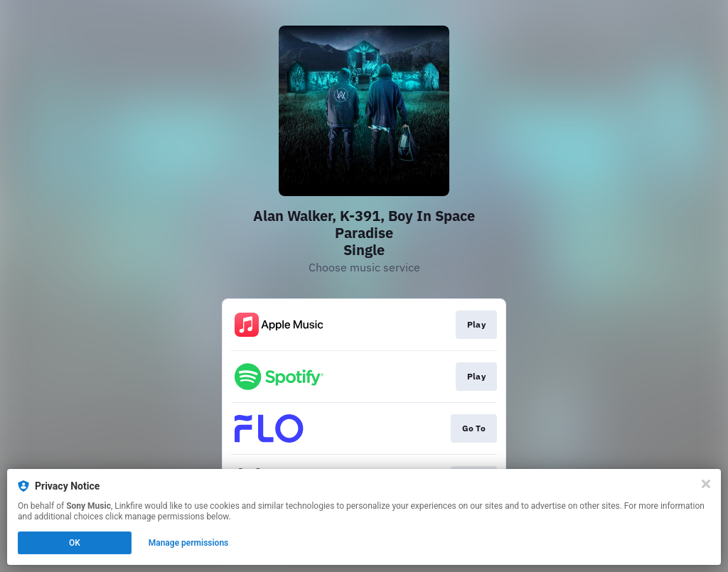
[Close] (706, 484)
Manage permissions (189, 543)
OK (75, 543)
